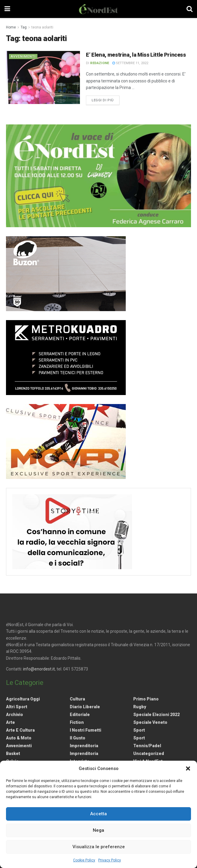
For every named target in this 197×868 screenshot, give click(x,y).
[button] (188, 768)
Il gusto (78, 738)
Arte (10, 722)
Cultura (77, 699)
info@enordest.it (39, 669)
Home (11, 27)
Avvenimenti (23, 56)
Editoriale (80, 715)
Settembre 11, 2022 (130, 63)
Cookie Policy (84, 860)
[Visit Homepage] (99, 9)
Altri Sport (17, 707)
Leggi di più (106, 100)
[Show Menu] (7, 9)
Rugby (140, 707)
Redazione (100, 63)
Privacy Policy (110, 860)
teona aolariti (42, 27)
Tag (24, 27)
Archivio (15, 715)
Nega (99, 830)
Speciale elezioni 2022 (156, 715)
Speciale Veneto (150, 722)
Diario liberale (85, 707)
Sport (139, 730)
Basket (13, 754)
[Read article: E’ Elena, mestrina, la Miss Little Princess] (43, 77)
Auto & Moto (19, 738)
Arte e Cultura (20, 730)
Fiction (77, 722)
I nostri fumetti (85, 730)
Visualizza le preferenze (99, 847)
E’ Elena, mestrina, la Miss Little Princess (136, 55)
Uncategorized (149, 754)
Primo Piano (146, 699)
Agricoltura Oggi (23, 699)
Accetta (99, 814)
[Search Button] (190, 9)
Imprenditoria (84, 746)
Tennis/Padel (147, 746)
